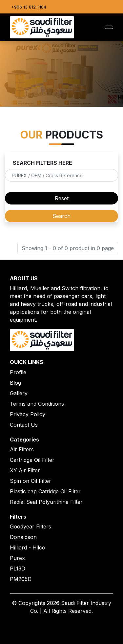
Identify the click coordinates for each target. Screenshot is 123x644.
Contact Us (24, 425)
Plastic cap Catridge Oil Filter (45, 491)
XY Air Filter (25, 470)
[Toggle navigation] (109, 27)
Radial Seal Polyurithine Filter (46, 502)
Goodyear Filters (31, 526)
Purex (17, 558)
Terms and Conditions (37, 404)
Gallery (19, 393)
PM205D (21, 579)
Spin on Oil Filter (31, 481)
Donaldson (23, 537)
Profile (18, 372)
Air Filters (22, 449)
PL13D (18, 569)
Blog (15, 383)
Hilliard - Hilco (28, 547)
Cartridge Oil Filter (32, 460)
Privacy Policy (28, 414)
